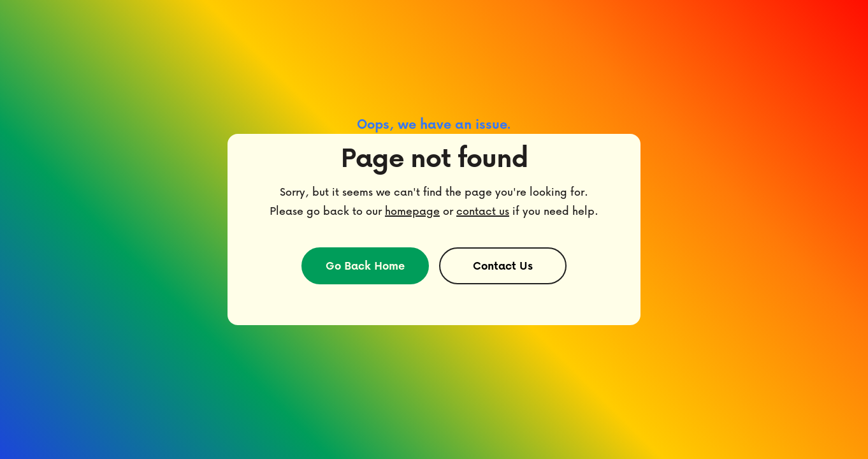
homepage (412, 211)
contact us (483, 211)
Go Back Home (365, 266)
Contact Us (503, 266)
